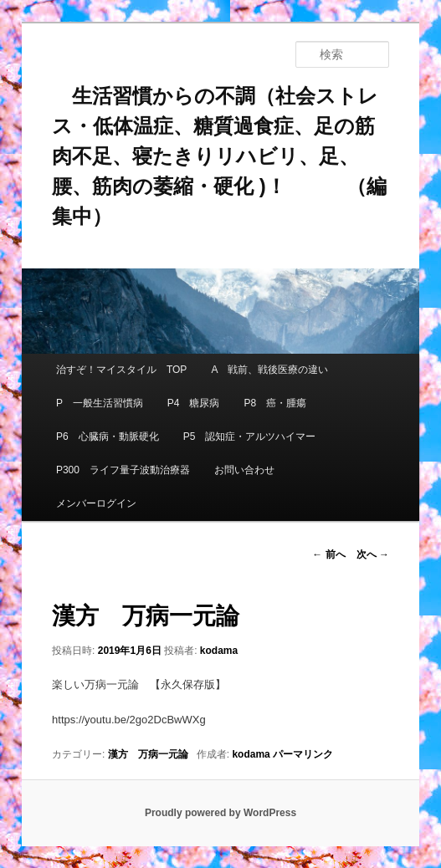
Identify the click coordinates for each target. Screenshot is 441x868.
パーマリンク (303, 754)
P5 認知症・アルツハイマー (250, 437)
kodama (219, 651)
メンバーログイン (96, 503)
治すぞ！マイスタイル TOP (121, 370)
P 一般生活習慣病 (100, 403)
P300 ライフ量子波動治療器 (123, 470)
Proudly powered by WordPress (220, 813)
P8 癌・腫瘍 (276, 403)
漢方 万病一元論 (148, 754)
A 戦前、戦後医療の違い (269, 370)
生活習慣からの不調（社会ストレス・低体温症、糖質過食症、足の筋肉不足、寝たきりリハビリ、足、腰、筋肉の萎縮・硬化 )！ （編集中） (219, 156)
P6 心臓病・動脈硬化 (108, 437)
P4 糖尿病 (194, 403)
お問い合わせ (244, 470)
